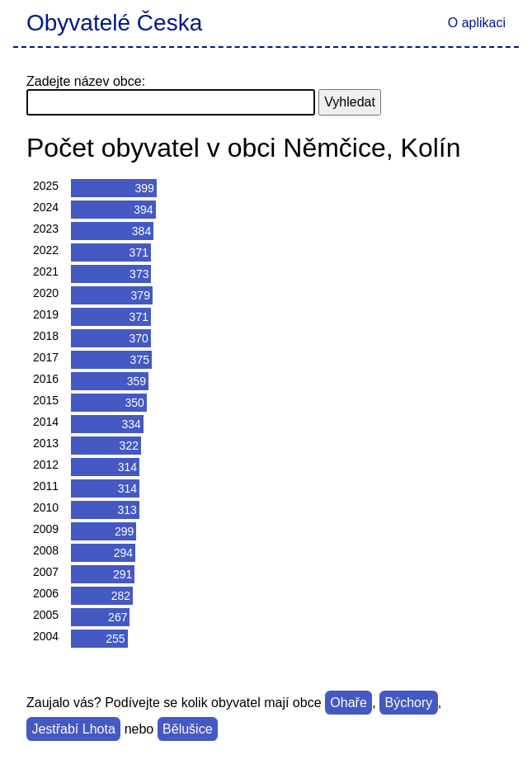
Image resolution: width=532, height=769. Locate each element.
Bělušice (187, 729)
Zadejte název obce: (86, 81)
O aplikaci (477, 23)
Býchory (409, 703)
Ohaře (348, 703)
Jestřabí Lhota (73, 729)
